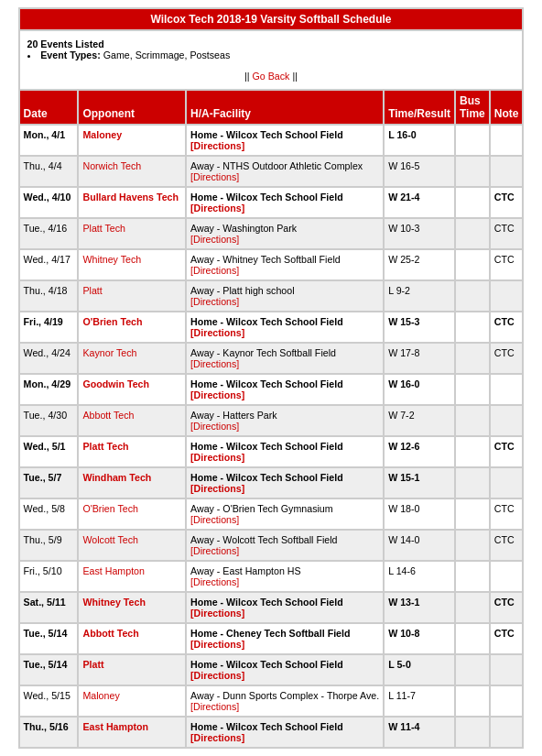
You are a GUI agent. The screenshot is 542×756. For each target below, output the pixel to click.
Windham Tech (117, 477)
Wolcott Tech (110, 540)
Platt (92, 290)
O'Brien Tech (112, 322)
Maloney (102, 135)
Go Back (271, 76)
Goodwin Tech (116, 384)
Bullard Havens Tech (130, 197)
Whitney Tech (112, 259)
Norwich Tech (112, 166)
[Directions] (217, 146)
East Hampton (114, 571)
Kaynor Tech (109, 353)
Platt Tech (104, 228)
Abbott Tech (108, 415)
